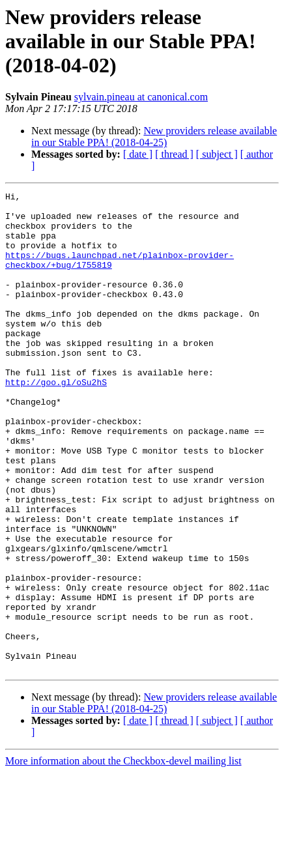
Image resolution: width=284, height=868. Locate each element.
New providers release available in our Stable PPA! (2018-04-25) (154, 137)
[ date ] (138, 154)
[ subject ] (217, 154)
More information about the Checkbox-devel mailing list (123, 857)
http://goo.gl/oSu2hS (56, 421)
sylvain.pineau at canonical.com (141, 97)
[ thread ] (174, 154)
